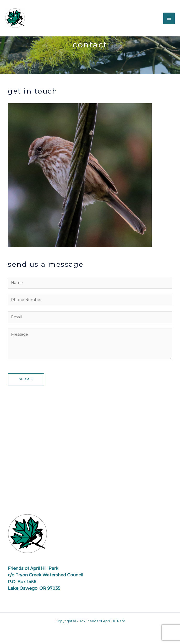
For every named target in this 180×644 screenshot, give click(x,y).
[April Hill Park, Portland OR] (90, 451)
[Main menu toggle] (169, 18)
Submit (26, 379)
